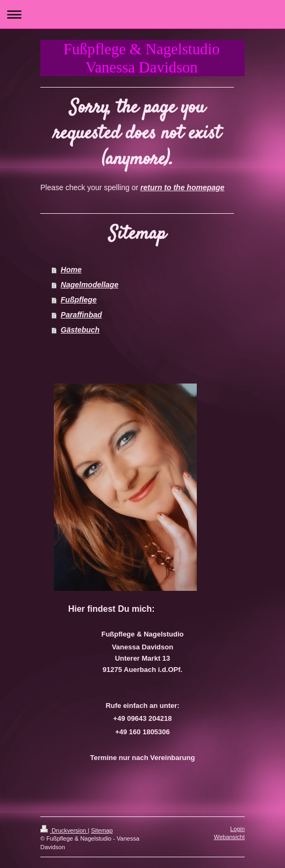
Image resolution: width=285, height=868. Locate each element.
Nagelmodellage (90, 285)
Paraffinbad (81, 315)
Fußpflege (79, 300)
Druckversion (64, 830)
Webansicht (229, 837)
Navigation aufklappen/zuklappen (142, 14)
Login (237, 829)
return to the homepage (182, 187)
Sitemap (102, 830)
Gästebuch (80, 330)
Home (71, 270)
